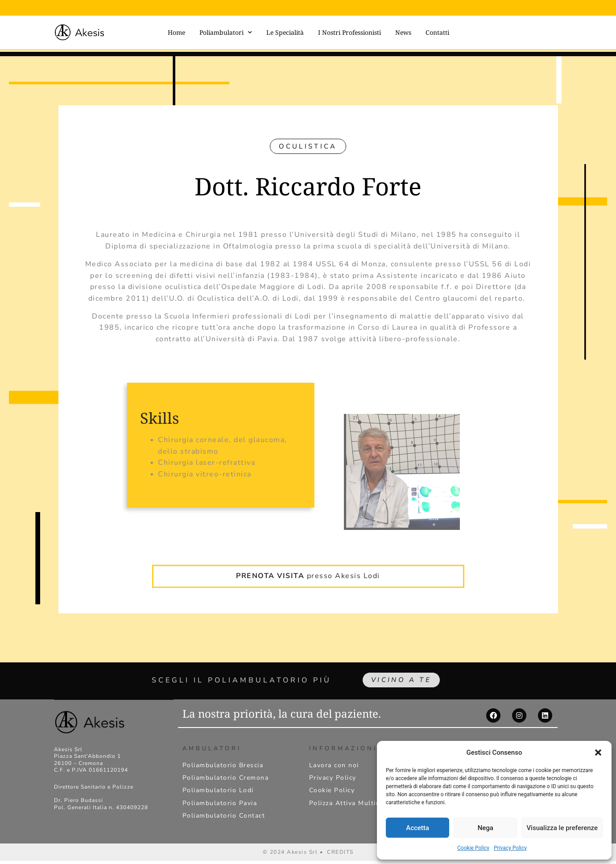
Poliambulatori (226, 33)
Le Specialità (285, 32)
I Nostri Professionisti (349, 32)
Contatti (437, 32)
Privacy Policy (510, 848)
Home (176, 32)
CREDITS (340, 855)
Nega (486, 828)
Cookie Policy (473, 848)
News (403, 32)
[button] (598, 752)
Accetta (418, 828)
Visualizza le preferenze (562, 828)
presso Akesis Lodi (308, 563)
